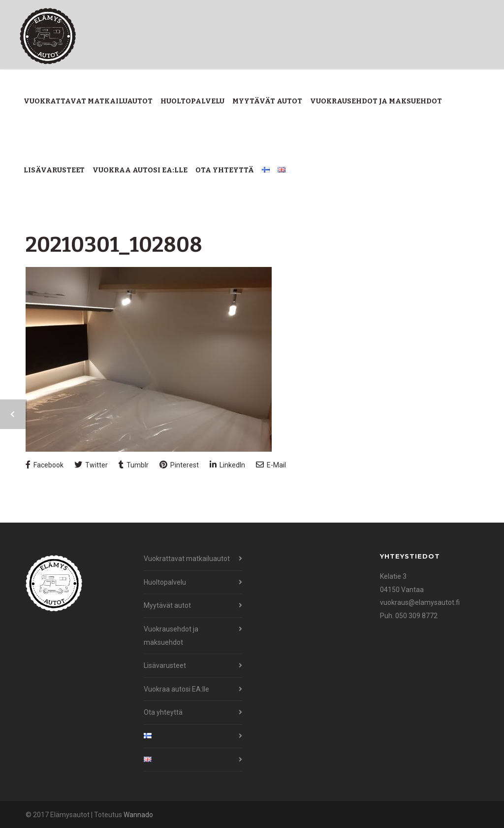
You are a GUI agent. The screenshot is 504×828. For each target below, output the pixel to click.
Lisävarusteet (54, 170)
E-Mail (271, 465)
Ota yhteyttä (225, 170)
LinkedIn (227, 465)
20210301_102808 (114, 245)
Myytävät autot (267, 101)
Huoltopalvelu (192, 101)
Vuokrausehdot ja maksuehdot (376, 101)
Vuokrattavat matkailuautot (88, 101)
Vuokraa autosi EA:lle (140, 170)
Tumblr (134, 465)
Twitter (91, 465)
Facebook (45, 465)
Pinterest (179, 465)
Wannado (138, 815)
